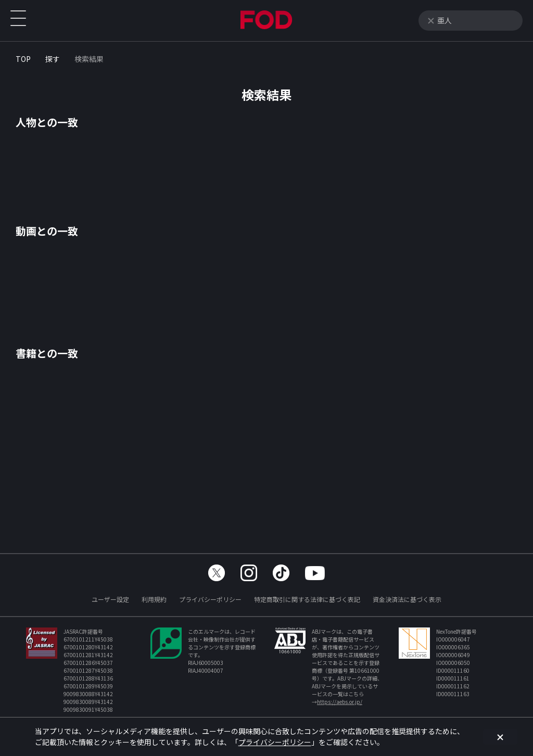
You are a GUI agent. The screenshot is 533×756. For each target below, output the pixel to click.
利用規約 (154, 599)
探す (53, 59)
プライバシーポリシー (210, 599)
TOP (23, 59)
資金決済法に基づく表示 (407, 599)
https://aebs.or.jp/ (340, 702)
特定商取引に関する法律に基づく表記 (307, 599)
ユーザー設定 (110, 599)
